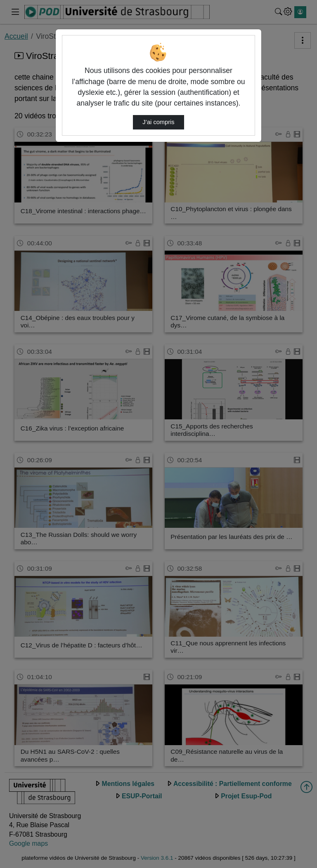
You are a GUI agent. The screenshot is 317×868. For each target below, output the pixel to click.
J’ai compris (158, 122)
